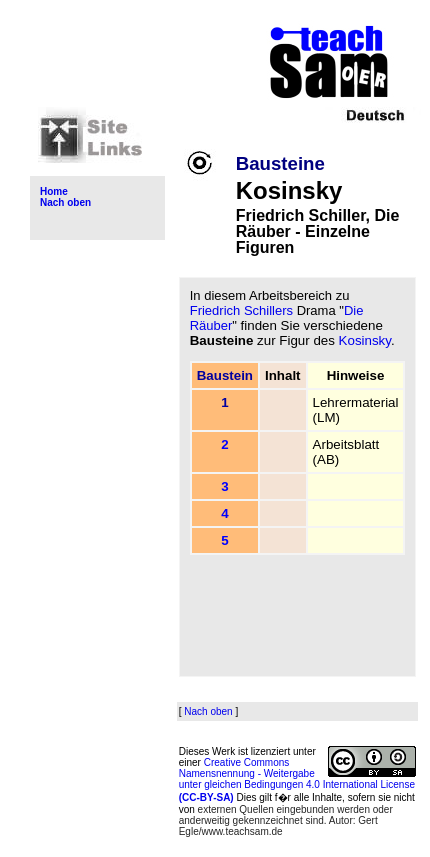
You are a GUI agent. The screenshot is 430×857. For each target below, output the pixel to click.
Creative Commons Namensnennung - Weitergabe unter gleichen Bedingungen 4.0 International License (297, 780)
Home (54, 191)
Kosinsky (365, 340)
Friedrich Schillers (241, 310)
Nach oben (65, 202)
